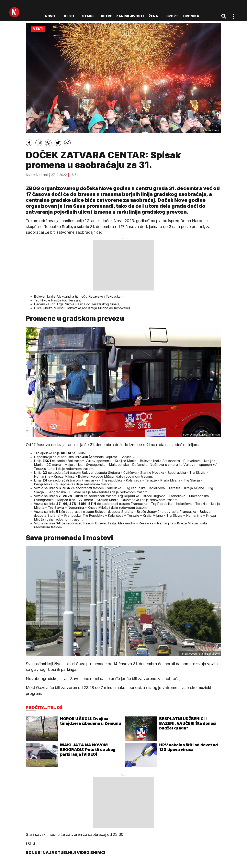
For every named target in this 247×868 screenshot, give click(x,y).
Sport (172, 16)
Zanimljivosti (130, 16)
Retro (107, 16)
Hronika (191, 16)
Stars (88, 16)
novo (50, 16)
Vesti (69, 16)
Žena (153, 16)
